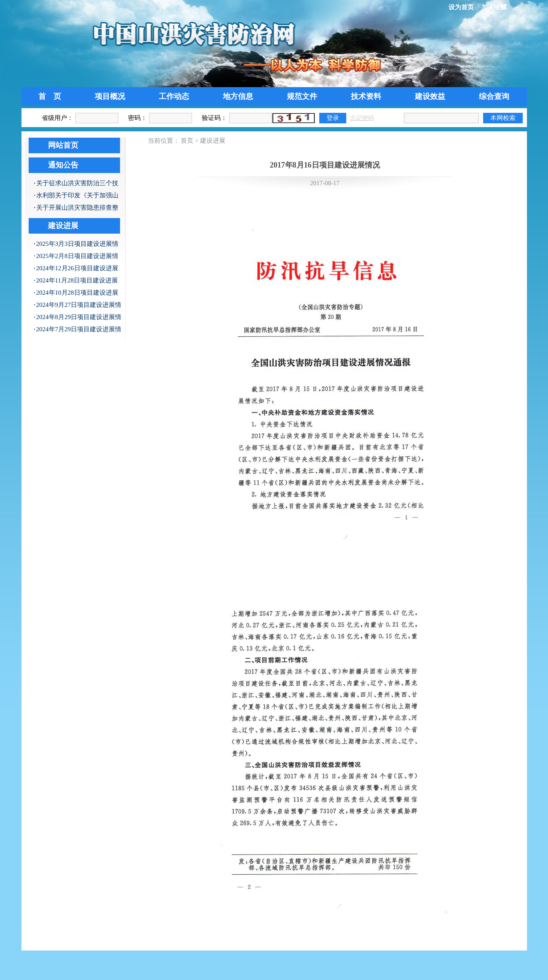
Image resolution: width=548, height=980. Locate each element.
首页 (187, 141)
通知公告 (63, 165)
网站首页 (63, 145)
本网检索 (503, 118)
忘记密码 (362, 118)
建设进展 (63, 226)
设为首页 (461, 7)
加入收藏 (494, 7)
